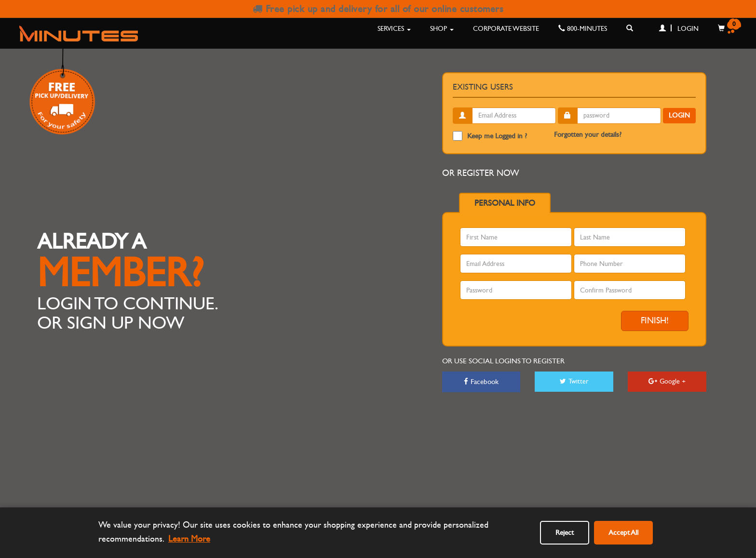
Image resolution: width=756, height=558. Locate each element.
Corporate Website (506, 29)
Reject (565, 532)
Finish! (655, 321)
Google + (667, 381)
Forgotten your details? (588, 134)
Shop (442, 29)
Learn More (189, 539)
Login (679, 29)
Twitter (574, 381)
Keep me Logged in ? (490, 136)
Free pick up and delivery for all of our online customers (378, 9)
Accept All (623, 532)
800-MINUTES (583, 29)
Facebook (481, 382)
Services (394, 29)
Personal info (505, 203)
